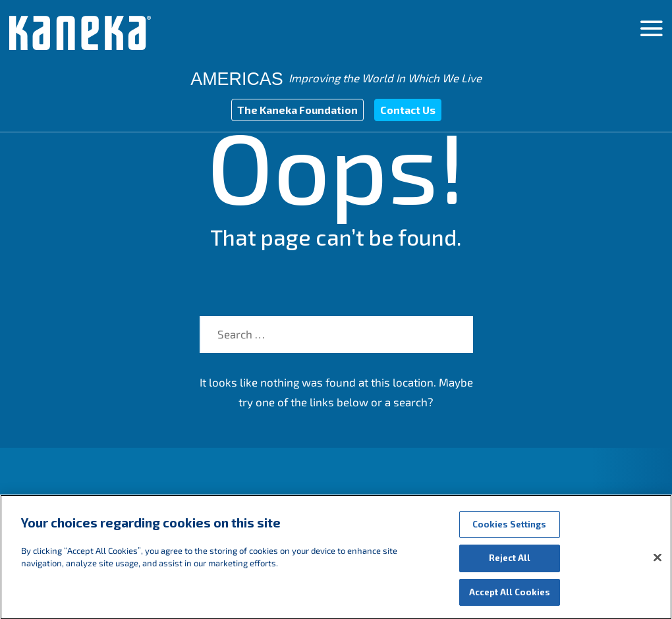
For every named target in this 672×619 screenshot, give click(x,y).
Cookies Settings (509, 531)
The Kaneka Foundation (297, 110)
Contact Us (408, 110)
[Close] (658, 564)
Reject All (510, 565)
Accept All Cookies (510, 599)
